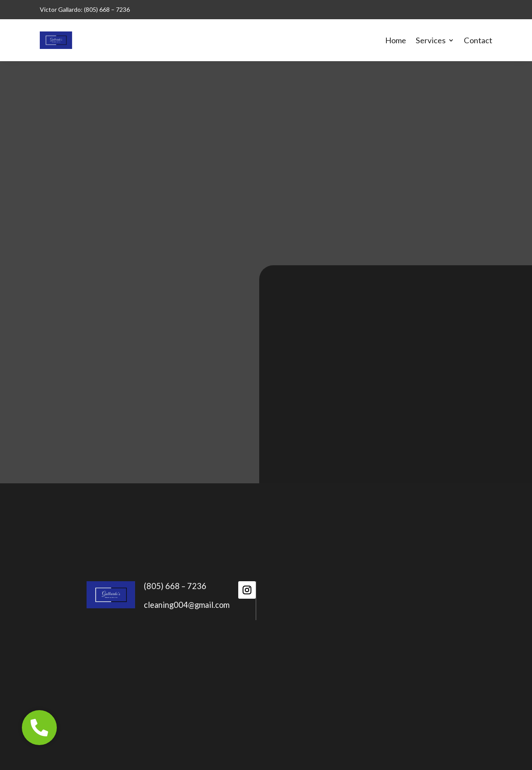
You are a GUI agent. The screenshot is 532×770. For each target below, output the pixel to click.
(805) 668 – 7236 (175, 586)
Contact (478, 40)
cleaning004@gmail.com (187, 605)
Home (396, 40)
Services (431, 40)
